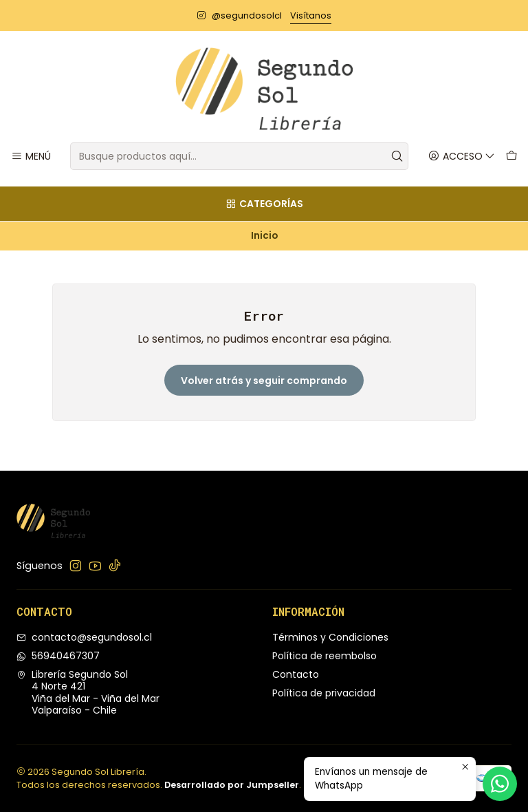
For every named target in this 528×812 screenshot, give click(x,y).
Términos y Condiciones (330, 637)
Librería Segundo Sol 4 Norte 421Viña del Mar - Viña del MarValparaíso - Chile (88, 693)
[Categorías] (264, 204)
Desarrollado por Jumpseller (232, 785)
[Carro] (511, 157)
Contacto (296, 674)
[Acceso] (462, 157)
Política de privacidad (324, 693)
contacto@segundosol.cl (84, 637)
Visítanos (311, 15)
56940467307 (58, 656)
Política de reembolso (324, 656)
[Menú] (31, 157)
